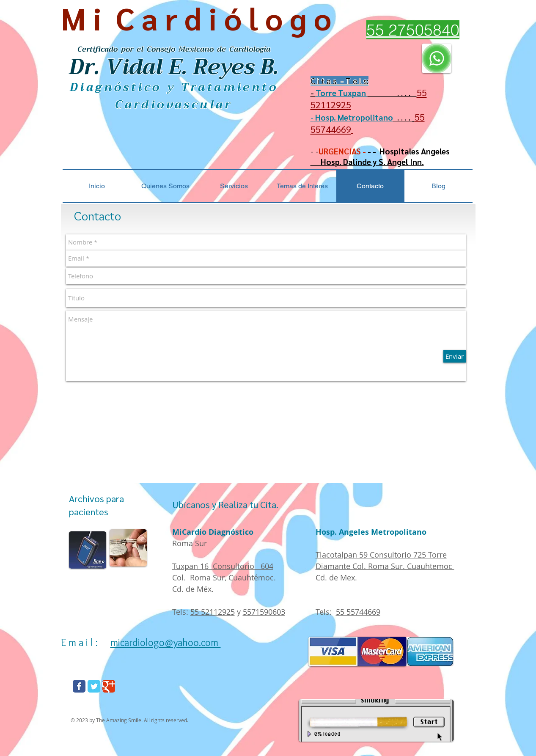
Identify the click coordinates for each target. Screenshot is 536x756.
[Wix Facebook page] (79, 686)
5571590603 (264, 612)
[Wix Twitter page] (94, 686)
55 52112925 (213, 612)
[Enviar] (455, 356)
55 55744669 (358, 612)
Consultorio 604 (243, 566)
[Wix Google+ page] (109, 686)
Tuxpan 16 (192, 566)
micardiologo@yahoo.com (166, 642)
